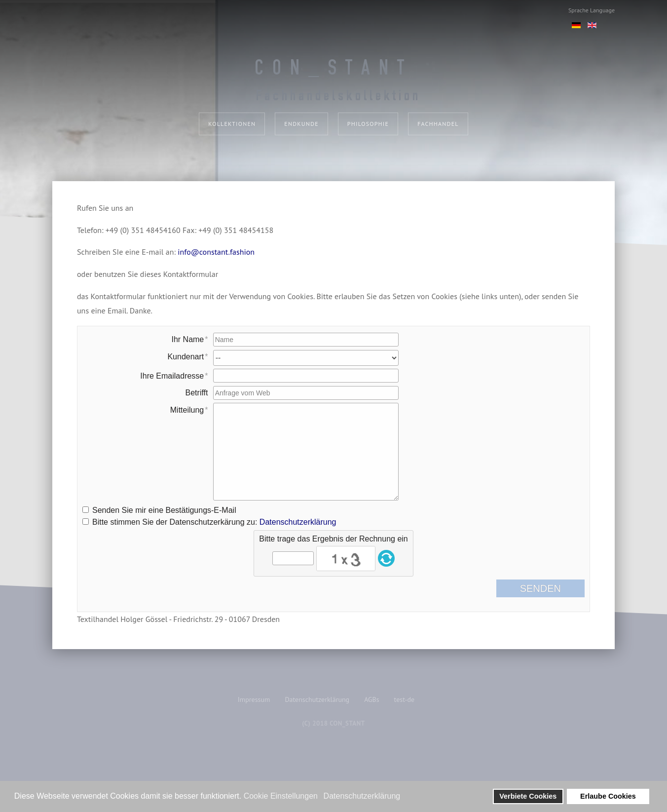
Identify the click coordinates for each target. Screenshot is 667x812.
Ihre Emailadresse (172, 376)
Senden (548, 588)
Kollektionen (232, 124)
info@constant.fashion (216, 252)
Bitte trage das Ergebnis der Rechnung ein (333, 539)
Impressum (254, 699)
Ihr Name (187, 339)
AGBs (371, 699)
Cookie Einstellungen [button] (281, 796)
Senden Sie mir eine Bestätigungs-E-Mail (164, 510)
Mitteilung (187, 410)
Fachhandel (438, 124)
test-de (405, 699)
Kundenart (185, 357)
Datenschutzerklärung (298, 522)
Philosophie (368, 124)
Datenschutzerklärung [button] (362, 796)
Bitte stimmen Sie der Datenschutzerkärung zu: (214, 522)
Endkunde (301, 124)
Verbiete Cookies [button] (528, 796)
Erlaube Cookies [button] (608, 796)
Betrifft (197, 393)
